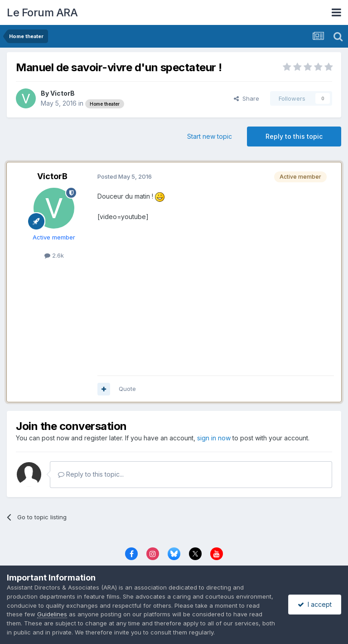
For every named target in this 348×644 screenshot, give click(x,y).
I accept (315, 604)
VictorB (63, 93)
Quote (127, 389)
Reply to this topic (294, 136)
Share (246, 98)
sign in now (214, 438)
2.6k (54, 255)
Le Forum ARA (42, 12)
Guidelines (52, 614)
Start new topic (210, 136)
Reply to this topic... (91, 474)
